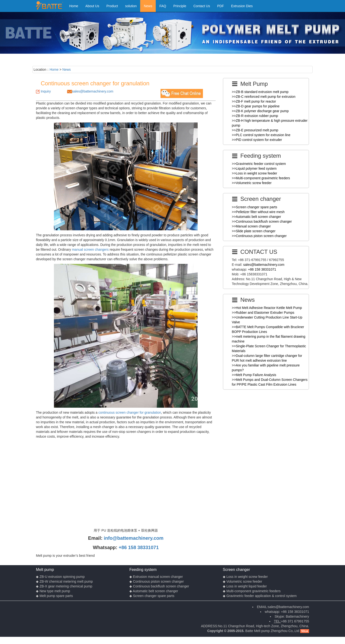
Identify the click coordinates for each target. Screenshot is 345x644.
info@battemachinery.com (134, 538)
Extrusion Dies (242, 6)
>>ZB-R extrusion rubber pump (255, 116)
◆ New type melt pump (53, 591)
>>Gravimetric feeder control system (259, 164)
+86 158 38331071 (139, 547)
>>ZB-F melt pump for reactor (254, 101)
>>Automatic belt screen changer (256, 217)
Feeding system (143, 569)
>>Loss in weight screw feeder (255, 173)
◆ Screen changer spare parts (152, 596)
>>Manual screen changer (251, 226)
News (148, 6)
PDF (220, 6)
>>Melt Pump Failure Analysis (254, 375)
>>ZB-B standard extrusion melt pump (260, 92)
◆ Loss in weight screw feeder (245, 577)
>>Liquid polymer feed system (254, 168)
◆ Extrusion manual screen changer (156, 577)
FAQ (163, 6)
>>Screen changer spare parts (255, 207)
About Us (92, 6)
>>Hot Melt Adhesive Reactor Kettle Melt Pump (267, 308)
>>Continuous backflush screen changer (262, 221)
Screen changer (236, 569)
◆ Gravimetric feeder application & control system (260, 596)
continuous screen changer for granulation (130, 412)
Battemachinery (297, 616)
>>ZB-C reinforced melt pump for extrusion (264, 97)
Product (112, 6)
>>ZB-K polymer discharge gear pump (260, 111)
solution (131, 6)
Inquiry (46, 91)
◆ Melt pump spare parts (54, 596)
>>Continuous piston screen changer (259, 236)
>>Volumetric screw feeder (252, 183)
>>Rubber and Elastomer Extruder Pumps (263, 313)
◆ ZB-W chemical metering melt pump (64, 581)
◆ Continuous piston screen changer (157, 581)
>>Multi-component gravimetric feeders (261, 178)
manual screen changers (90, 249)
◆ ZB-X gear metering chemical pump (64, 586)
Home (74, 6)
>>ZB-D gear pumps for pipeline (256, 106)
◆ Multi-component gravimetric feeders (252, 591)
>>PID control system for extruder (257, 140)
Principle (180, 6)
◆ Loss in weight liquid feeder (245, 586)
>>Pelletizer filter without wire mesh (258, 212)
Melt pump (45, 569)
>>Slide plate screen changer (254, 231)
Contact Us (202, 6)
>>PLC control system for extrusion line (261, 135)
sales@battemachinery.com (93, 91)
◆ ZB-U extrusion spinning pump (60, 577)
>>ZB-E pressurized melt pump (255, 130)
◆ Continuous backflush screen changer (159, 586)
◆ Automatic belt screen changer (154, 591)
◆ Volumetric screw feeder (242, 581)
